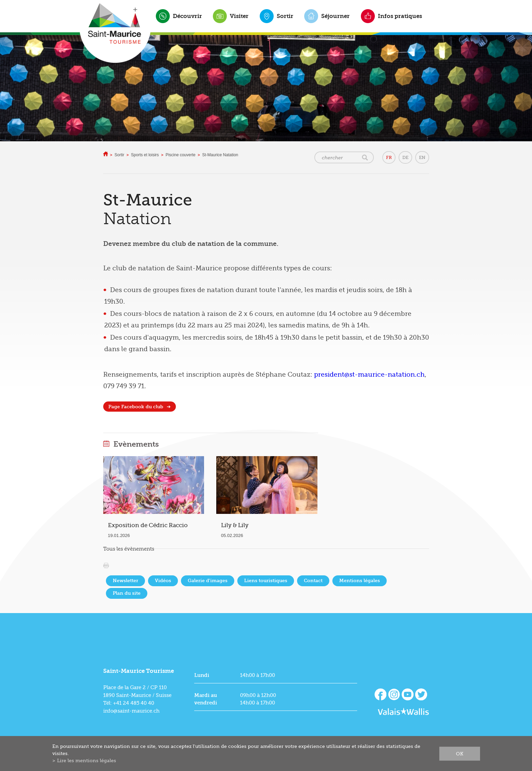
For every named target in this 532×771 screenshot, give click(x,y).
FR (389, 157)
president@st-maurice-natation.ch (369, 375)
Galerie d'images (208, 581)
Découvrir (187, 16)
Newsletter (125, 581)
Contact (313, 581)
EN (422, 157)
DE (405, 157)
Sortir (285, 16)
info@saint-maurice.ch (131, 711)
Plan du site (127, 593)
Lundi (202, 675)
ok (460, 753)
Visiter (239, 16)
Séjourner (335, 16)
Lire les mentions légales (87, 760)
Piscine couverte (181, 155)
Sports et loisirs (145, 155)
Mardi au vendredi (206, 699)
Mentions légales (360, 581)
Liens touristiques (266, 581)
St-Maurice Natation (220, 155)
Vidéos (163, 581)
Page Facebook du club (136, 407)
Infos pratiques (400, 16)
